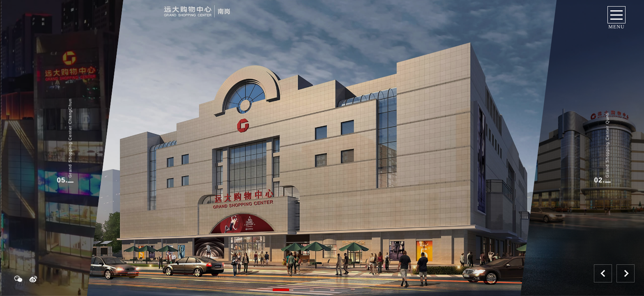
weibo (37, 279)
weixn (16, 279)
